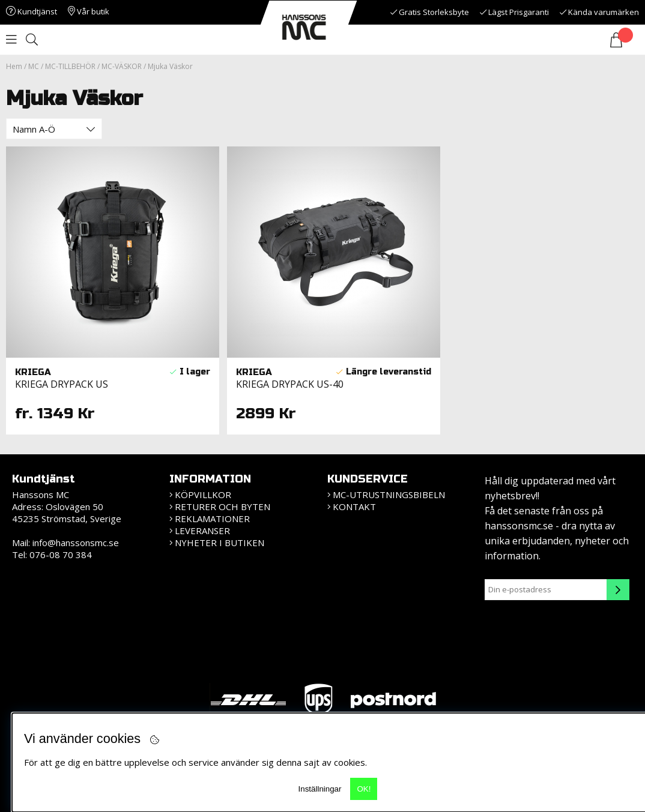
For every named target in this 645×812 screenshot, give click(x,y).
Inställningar (320, 789)
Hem (14, 66)
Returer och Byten (223, 507)
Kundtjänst (32, 11)
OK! (364, 789)
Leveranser (202, 531)
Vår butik (89, 11)
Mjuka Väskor (170, 66)
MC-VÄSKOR (122, 66)
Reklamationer (212, 519)
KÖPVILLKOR (203, 495)
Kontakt (354, 507)
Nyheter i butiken (220, 543)
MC (34, 66)
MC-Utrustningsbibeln (389, 495)
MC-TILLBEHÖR (70, 66)
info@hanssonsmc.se (76, 543)
